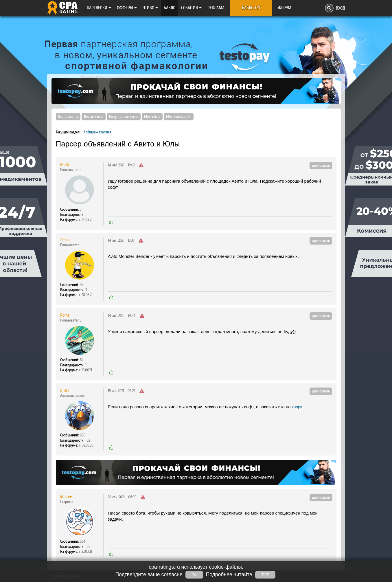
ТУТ (265, 575)
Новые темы (94, 117)
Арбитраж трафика (97, 132)
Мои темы (152, 117)
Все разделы (68, 117)
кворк (297, 407)
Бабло (170, 8)
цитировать (321, 166)
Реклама (216, 8)
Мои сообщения (179, 117)
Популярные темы (124, 117)
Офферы (127, 8)
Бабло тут (251, 8)
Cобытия (191, 8)
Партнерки (99, 8)
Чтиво (150, 8)
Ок (194, 575)
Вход (341, 8)
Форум (285, 8)
